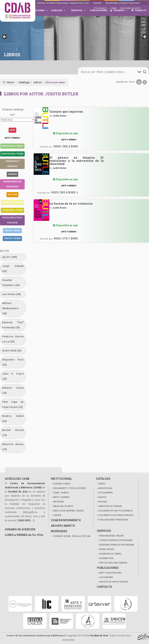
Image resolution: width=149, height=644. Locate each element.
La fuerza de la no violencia (71, 203)
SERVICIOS (104, 531)
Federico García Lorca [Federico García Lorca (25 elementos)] (13, 339)
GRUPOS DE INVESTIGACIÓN (114, 582)
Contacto (141, 10)
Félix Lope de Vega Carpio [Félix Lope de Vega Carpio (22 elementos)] (13, 404)
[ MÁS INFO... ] (26, 520)
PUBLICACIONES (108, 568)
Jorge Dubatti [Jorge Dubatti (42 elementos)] (13, 269)
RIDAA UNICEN (107, 549)
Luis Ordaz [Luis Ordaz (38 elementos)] (11, 294)
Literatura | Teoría (12, 210)
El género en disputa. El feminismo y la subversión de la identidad (76, 161)
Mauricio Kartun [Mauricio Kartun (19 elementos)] (13, 447)
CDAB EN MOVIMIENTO (66, 520)
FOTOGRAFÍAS (106, 493)
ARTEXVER (59, 502)
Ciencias (12, 174)
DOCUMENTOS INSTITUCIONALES (115, 511)
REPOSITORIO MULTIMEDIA (113, 563)
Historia (12, 195)
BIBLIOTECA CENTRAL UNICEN (68, 511)
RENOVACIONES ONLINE (111, 536)
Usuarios (120, 10)
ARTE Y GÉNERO (61, 497)
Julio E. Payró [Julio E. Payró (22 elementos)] (13, 376)
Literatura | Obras (12, 202)
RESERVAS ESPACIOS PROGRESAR (117, 545)
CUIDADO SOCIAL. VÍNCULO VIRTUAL (72, 536)
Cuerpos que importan (66, 111)
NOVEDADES (59, 531)
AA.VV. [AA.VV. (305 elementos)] (10, 257)
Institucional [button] (38, 10)
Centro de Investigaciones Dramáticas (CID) (63, 3)
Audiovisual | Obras (12, 146)
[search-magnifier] (145, 72)
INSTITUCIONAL (61, 479)
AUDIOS (102, 497)
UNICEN (97, 3)
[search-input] (109, 72)
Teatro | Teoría (12, 238)
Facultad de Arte (18, 492)
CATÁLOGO (103, 479)
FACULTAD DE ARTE (63, 506)
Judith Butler (60, 116)
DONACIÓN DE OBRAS (110, 554)
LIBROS (102, 484)
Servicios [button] (78, 10)
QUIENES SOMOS (62, 484)
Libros (37, 82)
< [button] (5, 37)
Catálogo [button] (58, 10)
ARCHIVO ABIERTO (63, 526)
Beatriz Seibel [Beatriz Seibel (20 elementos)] (13, 419)
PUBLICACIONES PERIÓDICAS (113, 520)
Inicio (10, 82)
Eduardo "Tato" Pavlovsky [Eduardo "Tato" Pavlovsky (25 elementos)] (13, 325)
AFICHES (103, 502)
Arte (12, 130)
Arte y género (12, 138)
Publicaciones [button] (99, 13)
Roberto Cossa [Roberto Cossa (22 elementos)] (13, 390)
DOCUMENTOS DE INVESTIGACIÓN (116, 515)
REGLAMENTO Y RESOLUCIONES (70, 488)
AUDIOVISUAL (105, 488)
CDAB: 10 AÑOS (61, 493)
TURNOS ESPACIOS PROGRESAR (116, 540)
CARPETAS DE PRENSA (110, 506)
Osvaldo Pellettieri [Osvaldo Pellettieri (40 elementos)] (11, 283)
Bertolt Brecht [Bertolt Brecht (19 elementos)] (13, 433)
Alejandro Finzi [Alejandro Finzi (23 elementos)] (13, 362)
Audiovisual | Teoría (12, 154)
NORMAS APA (106, 558)
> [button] (144, 37)
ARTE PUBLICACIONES (111, 573)
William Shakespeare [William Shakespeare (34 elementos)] (10, 308)
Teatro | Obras (12, 231)
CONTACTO (105, 587)
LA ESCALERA (106, 577)
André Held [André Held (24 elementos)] (12, 351)
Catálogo (24, 82)
